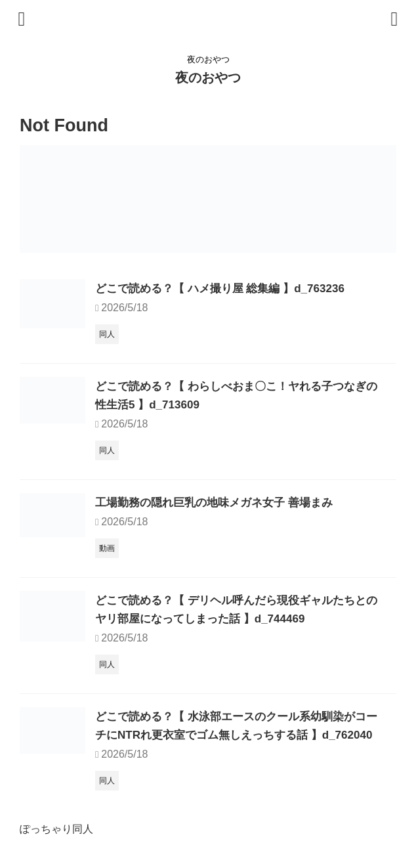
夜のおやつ (208, 77)
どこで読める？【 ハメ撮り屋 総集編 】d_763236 (227, 288)
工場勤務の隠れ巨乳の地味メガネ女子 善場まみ (221, 502)
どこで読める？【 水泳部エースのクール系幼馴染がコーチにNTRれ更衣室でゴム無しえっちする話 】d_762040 (239, 735)
